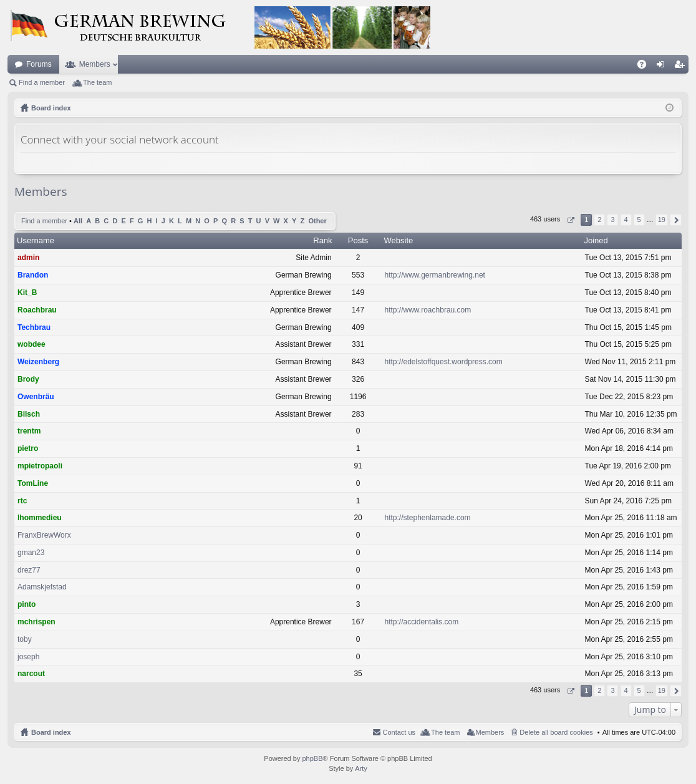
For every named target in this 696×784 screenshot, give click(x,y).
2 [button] (599, 220)
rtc (22, 501)
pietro (28, 448)
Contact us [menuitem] (399, 732)
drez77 (29, 570)
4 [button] (626, 220)
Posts (358, 240)
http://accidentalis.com (422, 622)
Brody (28, 379)
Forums (39, 64)
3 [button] (612, 220)
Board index (51, 732)
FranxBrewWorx (44, 535)
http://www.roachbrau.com (428, 310)
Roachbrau (37, 310)
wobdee (31, 344)
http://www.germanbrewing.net (435, 275)
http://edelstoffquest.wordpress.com (444, 362)
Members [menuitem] (490, 732)
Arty (361, 768)
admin (28, 258)
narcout (31, 674)
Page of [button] (570, 220)
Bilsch (29, 414)
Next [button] (676, 220)
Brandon (33, 275)
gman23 (31, 553)
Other (317, 221)
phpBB (312, 758)
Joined (596, 240)
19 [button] (662, 220)
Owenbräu (36, 397)
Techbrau (34, 327)
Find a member (42, 82)
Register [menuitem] (682, 67)
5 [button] (639, 220)
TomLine (33, 483)
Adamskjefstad (42, 587)
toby (25, 639)
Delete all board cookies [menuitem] (556, 732)
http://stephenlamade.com (428, 518)
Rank (322, 240)
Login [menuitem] (663, 67)
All (78, 221)
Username (36, 240)
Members (95, 64)
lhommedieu (40, 518)
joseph (28, 657)
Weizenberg (38, 362)
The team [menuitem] (97, 82)
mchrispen (36, 622)
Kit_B (27, 293)
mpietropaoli (40, 466)
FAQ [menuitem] (646, 67)
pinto (27, 604)
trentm (29, 431)
